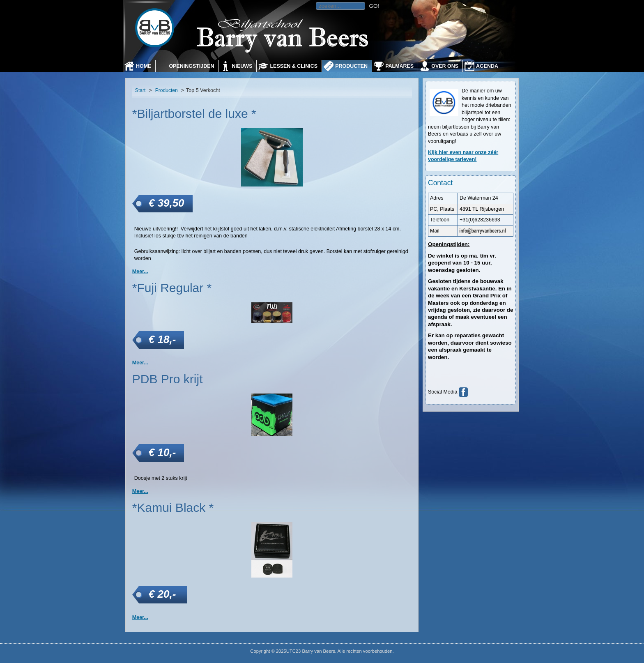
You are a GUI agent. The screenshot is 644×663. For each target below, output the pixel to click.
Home (144, 66)
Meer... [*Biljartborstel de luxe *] (140, 272)
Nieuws (242, 66)
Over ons (445, 66)
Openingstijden (191, 66)
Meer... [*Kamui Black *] (140, 617)
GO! (374, 6)
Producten (351, 66)
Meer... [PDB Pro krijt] (140, 491)
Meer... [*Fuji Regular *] (140, 363)
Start (140, 90)
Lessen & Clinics (294, 66)
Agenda (487, 66)
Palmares (399, 66)
